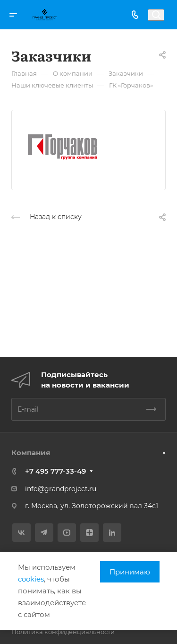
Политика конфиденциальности (63, 632)
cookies (31, 579)
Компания (31, 453)
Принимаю (130, 572)
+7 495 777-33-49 (55, 471)
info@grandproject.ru (61, 489)
